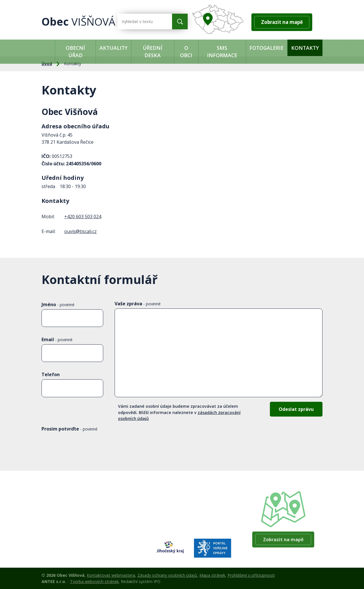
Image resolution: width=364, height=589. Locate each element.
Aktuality (113, 48)
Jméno (58, 304)
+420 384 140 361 (194, 502)
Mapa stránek (212, 575)
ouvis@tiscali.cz (80, 231)
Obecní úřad (75, 52)
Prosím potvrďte (70, 429)
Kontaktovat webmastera (111, 575)
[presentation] (85, 447)
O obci (186, 52)
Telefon (51, 374)
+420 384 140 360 (194, 517)
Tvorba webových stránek (94, 581)
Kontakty (305, 48)
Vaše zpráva (138, 304)
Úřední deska (153, 52)
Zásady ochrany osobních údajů (167, 575)
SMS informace (222, 52)
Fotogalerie (266, 48)
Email (57, 339)
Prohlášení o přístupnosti (251, 575)
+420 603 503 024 (83, 217)
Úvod (48, 48)
